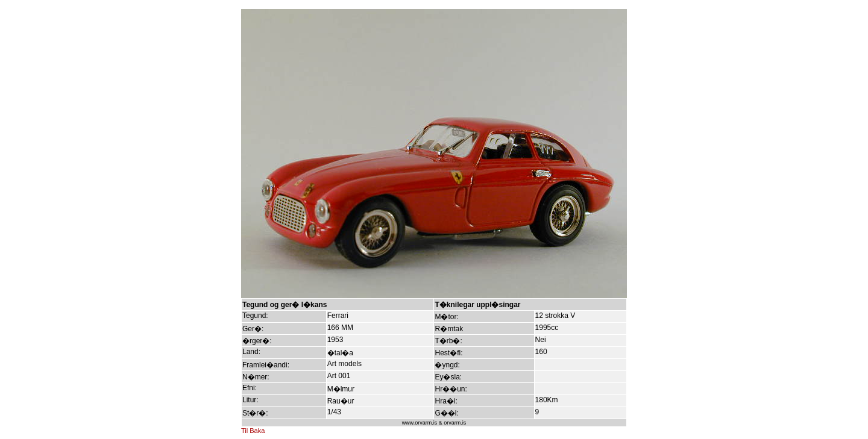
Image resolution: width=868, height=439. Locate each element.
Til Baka (253, 431)
